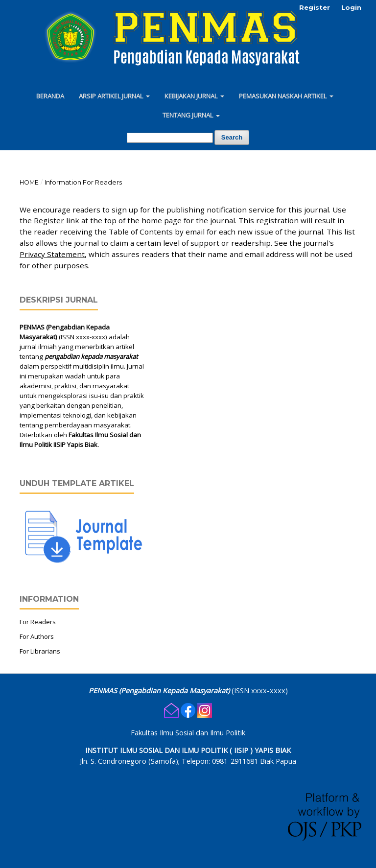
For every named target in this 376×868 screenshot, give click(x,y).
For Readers (38, 622)
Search (232, 137)
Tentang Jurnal (188, 115)
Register (315, 7)
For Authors (37, 636)
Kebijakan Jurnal (192, 96)
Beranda (50, 96)
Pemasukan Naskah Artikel (283, 96)
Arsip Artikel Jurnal (112, 96)
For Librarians (40, 651)
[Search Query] (170, 138)
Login (351, 7)
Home (29, 182)
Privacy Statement (52, 254)
